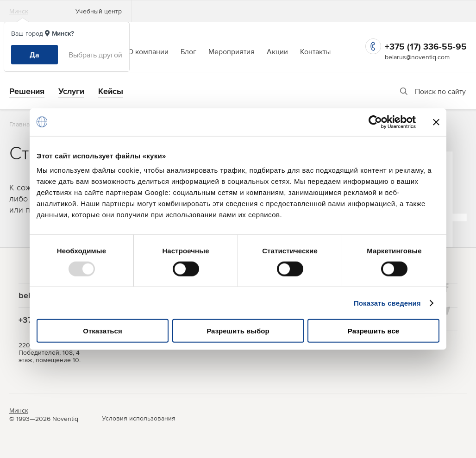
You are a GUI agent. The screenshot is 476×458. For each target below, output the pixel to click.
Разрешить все (373, 331)
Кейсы (111, 91)
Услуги (71, 91)
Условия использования (139, 418)
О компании (148, 51)
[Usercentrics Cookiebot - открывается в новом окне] (375, 122)
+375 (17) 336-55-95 (426, 47)
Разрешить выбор (238, 331)
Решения (27, 91)
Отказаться (102, 331)
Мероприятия (232, 51)
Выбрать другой (95, 55)
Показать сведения (387, 303)
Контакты (315, 51)
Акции (277, 51)
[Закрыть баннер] (436, 122)
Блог (188, 51)
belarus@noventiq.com (417, 57)
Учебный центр (99, 11)
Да (34, 55)
